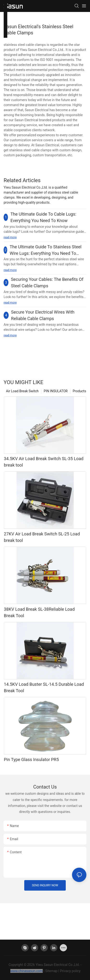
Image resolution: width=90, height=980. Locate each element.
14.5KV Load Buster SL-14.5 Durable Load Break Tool (44, 687)
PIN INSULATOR (56, 391)
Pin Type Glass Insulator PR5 (31, 759)
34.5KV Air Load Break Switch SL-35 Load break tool (44, 462)
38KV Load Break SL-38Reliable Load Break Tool (39, 612)
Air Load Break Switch (22, 391)
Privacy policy (70, 971)
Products (79, 391)
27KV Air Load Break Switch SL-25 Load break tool (42, 537)
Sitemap (51, 971)
